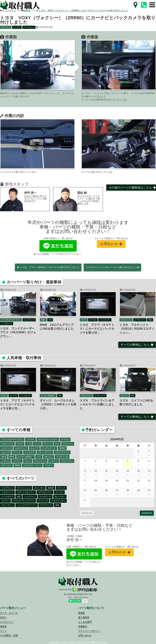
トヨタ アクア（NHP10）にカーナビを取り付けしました (50, 267)
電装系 (3, 626)
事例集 (81, 613)
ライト (3, 631)
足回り (3, 617)
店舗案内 (83, 626)
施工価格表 (84, 617)
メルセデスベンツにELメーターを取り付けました (111, 267)
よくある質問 (85, 622)
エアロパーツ (7, 622)
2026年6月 (147, 513)
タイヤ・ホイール (9, 613)
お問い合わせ (85, 635)
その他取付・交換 (9, 635)
